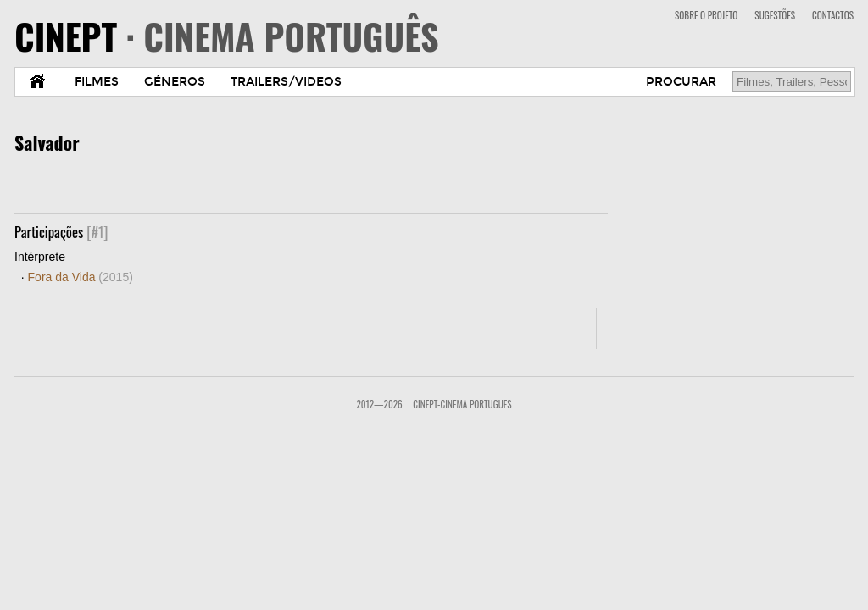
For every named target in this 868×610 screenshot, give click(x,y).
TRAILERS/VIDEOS (286, 82)
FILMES (97, 82)
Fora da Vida (81, 277)
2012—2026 (379, 404)
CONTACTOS (833, 15)
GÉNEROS (175, 82)
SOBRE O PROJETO (706, 15)
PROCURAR (681, 82)
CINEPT (227, 36)
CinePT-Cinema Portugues (462, 404)
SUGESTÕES (775, 15)
